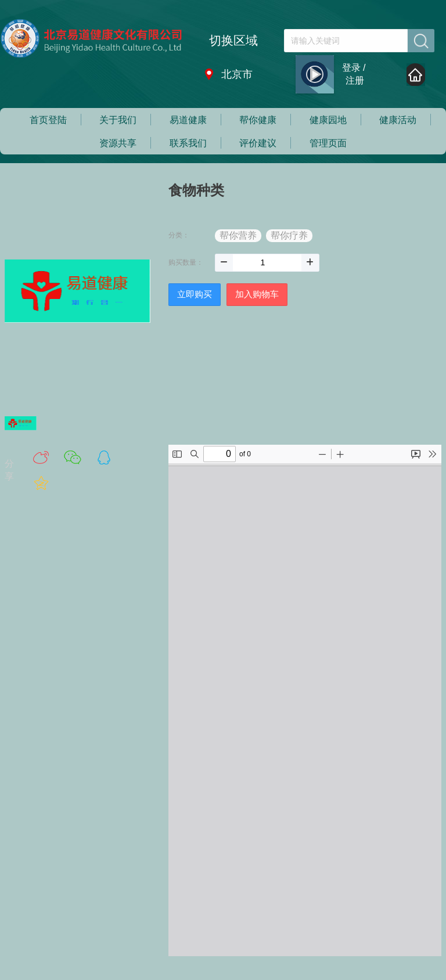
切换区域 (233, 40)
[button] (224, 263)
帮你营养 (238, 235)
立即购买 (195, 294)
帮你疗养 (289, 235)
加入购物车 (257, 294)
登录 (351, 68)
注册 (355, 80)
